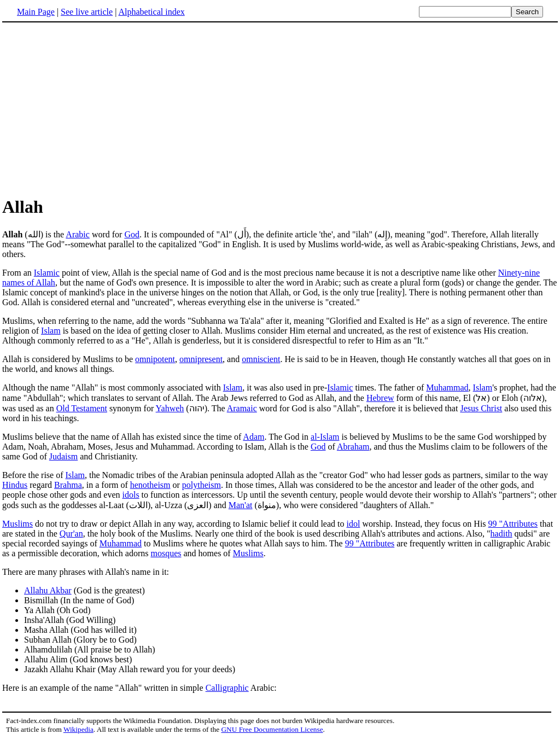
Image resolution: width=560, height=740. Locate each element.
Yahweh (170, 408)
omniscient (261, 359)
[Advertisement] (280, 109)
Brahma (68, 485)
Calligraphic (227, 688)
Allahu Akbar (48, 590)
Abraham (353, 447)
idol (353, 524)
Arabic (78, 234)
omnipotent (155, 359)
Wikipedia (78, 729)
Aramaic (242, 408)
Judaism (63, 456)
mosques (166, 553)
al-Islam (325, 437)
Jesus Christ (481, 408)
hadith (501, 534)
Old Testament (82, 408)
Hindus (15, 485)
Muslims (17, 524)
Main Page (36, 12)
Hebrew (380, 398)
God (132, 234)
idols (130, 495)
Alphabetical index (151, 12)
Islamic (47, 273)
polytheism (202, 485)
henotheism (150, 485)
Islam (51, 331)
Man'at (241, 505)
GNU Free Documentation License (272, 729)
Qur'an (71, 534)
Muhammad (447, 388)
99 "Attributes (513, 524)
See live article (87, 12)
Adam (253, 437)
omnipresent (201, 359)
